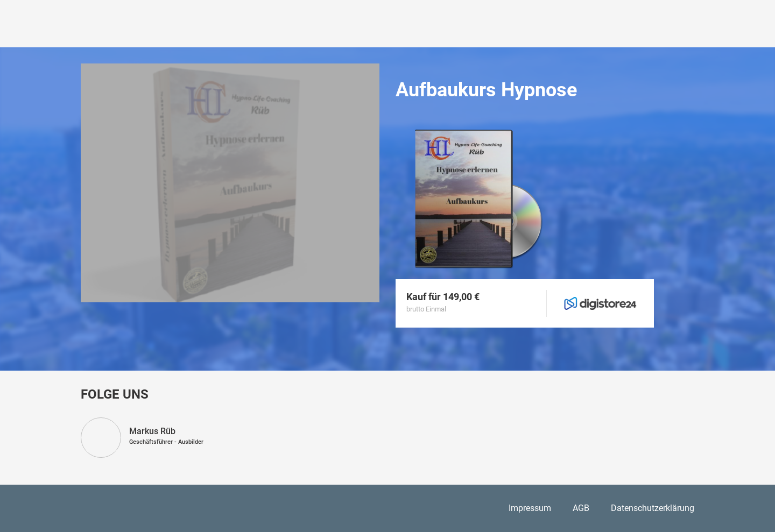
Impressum (530, 508)
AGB (581, 508)
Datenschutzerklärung (653, 508)
